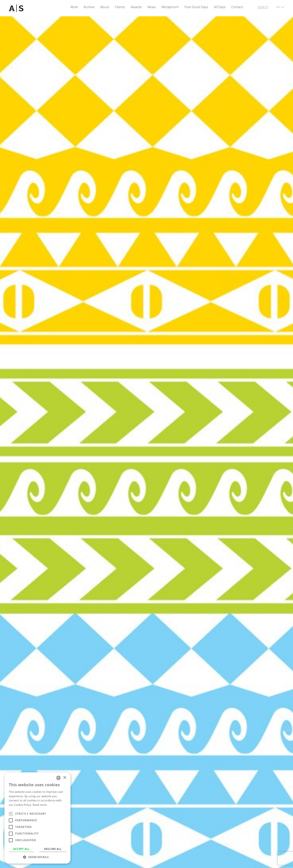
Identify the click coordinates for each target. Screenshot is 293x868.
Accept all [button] (21, 849)
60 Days (220, 7)
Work (74, 7)
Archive (89, 7)
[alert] (37, 818)
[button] (37, 857)
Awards (136, 7)
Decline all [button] (53, 849)
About (105, 7)
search (263, 7)
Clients (120, 7)
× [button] (64, 778)
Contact (237, 7)
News (152, 7)
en (278, 7)
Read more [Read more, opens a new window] (40, 805)
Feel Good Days (196, 7)
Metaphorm (170, 7)
